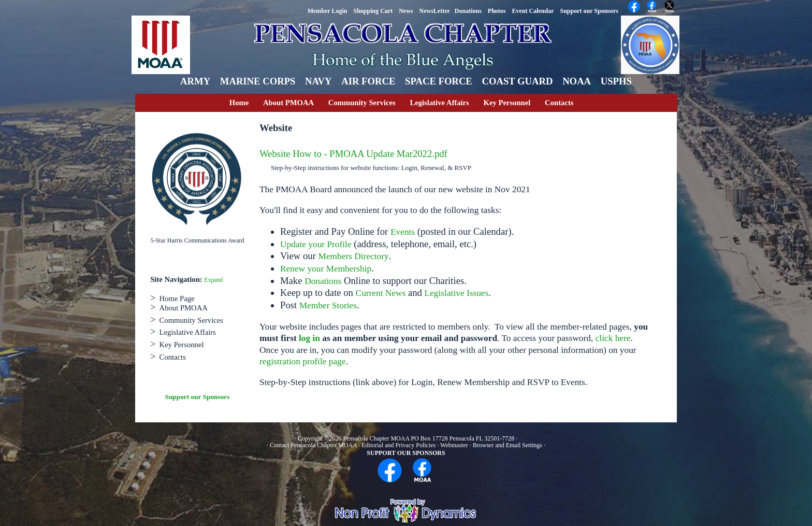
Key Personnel (507, 103)
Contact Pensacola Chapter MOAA (314, 445)
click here (613, 338)
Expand (213, 280)
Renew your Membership (326, 269)
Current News (381, 293)
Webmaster (454, 445)
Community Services (362, 103)
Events (403, 232)
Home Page (177, 298)
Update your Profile (316, 244)
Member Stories (328, 305)
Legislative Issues (457, 293)
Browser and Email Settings (508, 445)
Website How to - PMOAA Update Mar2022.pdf (353, 154)
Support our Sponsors (198, 397)
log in (309, 338)
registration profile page (302, 361)
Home (239, 103)
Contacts (559, 103)
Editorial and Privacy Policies (398, 445)
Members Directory (354, 256)
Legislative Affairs (439, 103)
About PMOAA (288, 103)
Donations (323, 281)
